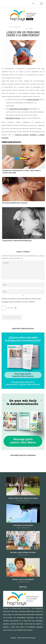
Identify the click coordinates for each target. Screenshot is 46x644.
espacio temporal (33, 100)
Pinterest (27, 462)
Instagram (19, 462)
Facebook (5, 462)
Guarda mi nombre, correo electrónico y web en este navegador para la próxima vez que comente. (21, 300)
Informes (29, 29)
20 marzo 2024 (23, 582)
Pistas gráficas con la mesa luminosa (23, 525)
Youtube (34, 462)
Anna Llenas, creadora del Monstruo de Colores (23, 552)
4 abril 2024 (23, 555)
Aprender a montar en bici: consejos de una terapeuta (23, 498)
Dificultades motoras (13, 118)
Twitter (12, 462)
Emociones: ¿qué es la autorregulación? (23, 579)
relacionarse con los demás (19, 109)
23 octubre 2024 (23, 501)
